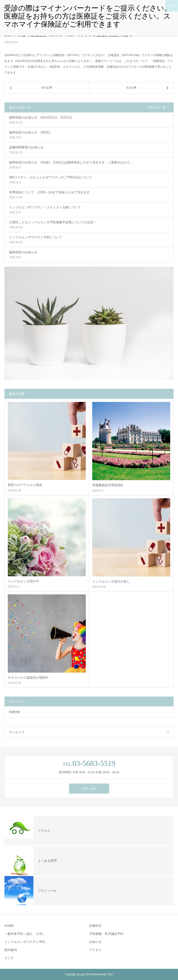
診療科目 (95, 926)
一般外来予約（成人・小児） (25, 934)
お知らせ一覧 (156, 107)
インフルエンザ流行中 (23, 581)
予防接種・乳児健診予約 (106, 934)
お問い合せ (89, 789)
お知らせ (95, 942)
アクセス (95, 950)
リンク (9, 958)
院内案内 (11, 950)
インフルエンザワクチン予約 (25, 942)
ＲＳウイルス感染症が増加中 (28, 678)
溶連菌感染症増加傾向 (108, 485)
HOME (9, 926)
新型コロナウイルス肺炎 (25, 485)
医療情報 (14, 712)
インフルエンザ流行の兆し (111, 581)
